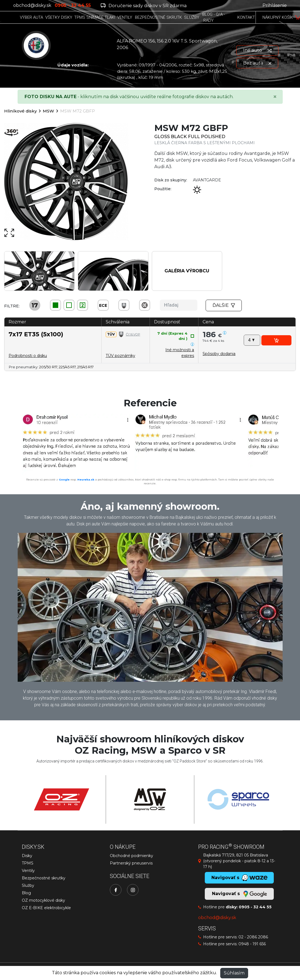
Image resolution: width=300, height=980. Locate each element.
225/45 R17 (67, 367)
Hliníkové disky (20, 111)
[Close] (275, 97)
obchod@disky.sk (32, 5)
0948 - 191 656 (252, 944)
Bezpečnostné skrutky (44, 878)
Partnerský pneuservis (131, 863)
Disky (27, 856)
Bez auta (257, 63)
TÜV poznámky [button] (120, 356)
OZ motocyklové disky (43, 900)
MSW (48, 111)
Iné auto (257, 50)
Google (64, 480)
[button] (219, 354)
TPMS (28, 863)
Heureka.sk (86, 480)
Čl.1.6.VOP (133, 334)
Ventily (28, 871)
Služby (28, 885)
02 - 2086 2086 (253, 937)
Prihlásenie (275, 5)
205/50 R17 (48, 367)
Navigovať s (239, 894)
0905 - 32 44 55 (255, 907)
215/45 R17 (85, 367)
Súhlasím (234, 973)
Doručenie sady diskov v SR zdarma (144, 6)
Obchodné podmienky (132, 856)
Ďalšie (224, 305)
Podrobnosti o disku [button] (28, 356)
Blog (26, 893)
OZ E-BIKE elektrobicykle (46, 908)
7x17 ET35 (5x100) (36, 334)
